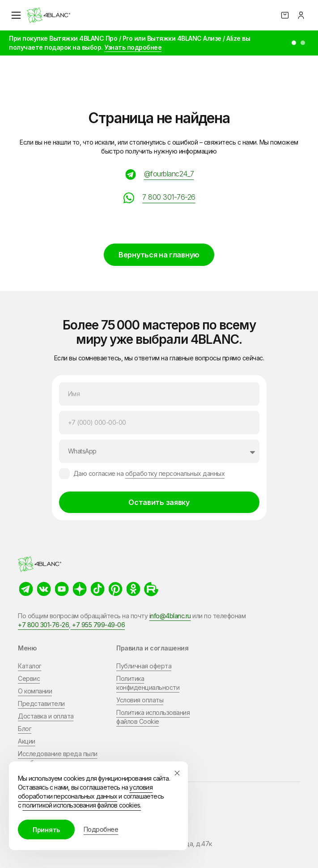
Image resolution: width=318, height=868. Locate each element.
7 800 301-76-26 (169, 197)
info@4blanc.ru (170, 616)
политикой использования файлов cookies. (82, 805)
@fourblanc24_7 (169, 174)
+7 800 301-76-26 (43, 625)
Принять (46, 830)
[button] (294, 43)
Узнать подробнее (133, 47)
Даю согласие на (149, 473)
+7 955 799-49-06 (98, 625)
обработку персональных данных (175, 473)
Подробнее (101, 829)
